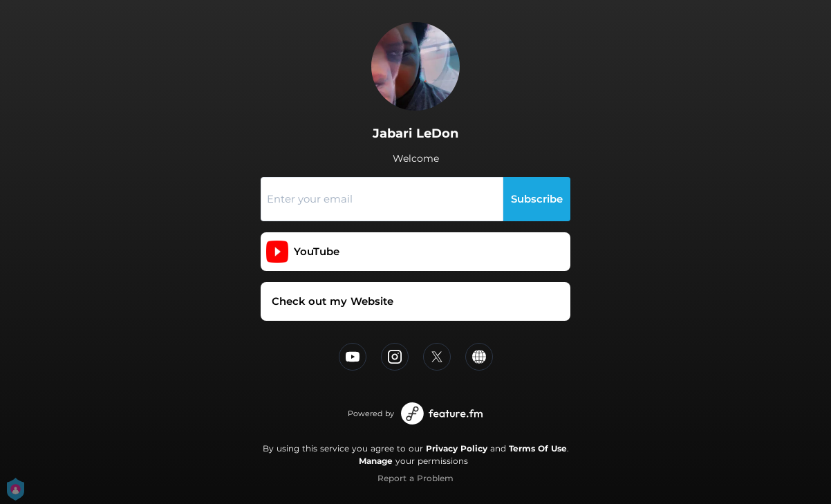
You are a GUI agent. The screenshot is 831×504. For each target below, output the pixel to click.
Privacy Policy (457, 448)
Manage (376, 461)
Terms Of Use (538, 448)
